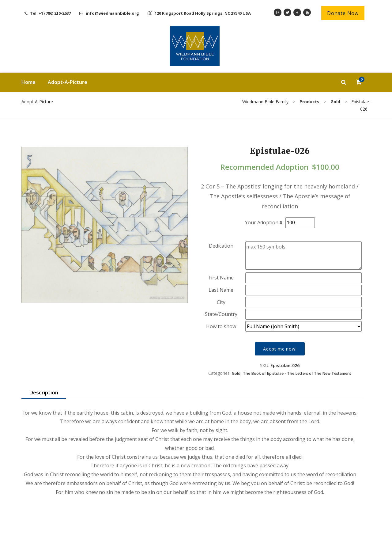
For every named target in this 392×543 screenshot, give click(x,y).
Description (44, 392)
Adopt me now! (280, 349)
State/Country (221, 314)
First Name (221, 278)
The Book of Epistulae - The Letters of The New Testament (297, 373)
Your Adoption (262, 222)
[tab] (44, 393)
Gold (236, 373)
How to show (221, 326)
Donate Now (343, 13)
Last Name (221, 290)
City (221, 302)
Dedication (221, 246)
